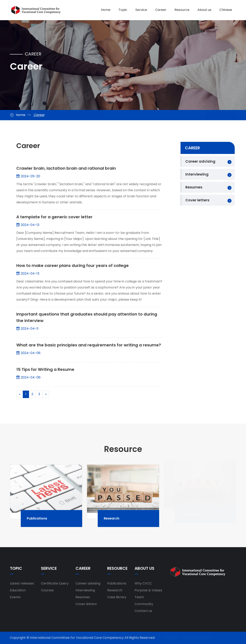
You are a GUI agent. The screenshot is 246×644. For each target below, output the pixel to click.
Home (106, 10)
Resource (182, 10)
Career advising (200, 161)
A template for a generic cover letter (54, 216)
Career (161, 10)
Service (141, 10)
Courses (47, 590)
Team (139, 597)
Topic (123, 10)
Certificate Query (55, 583)
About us (204, 10)
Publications (42, 518)
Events (15, 597)
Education (18, 590)
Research (117, 518)
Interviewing (197, 174)
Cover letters (197, 200)
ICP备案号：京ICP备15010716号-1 (188, 638)
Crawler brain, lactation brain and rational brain (66, 168)
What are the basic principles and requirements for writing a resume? (89, 345)
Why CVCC (143, 583)
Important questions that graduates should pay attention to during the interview (87, 317)
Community (144, 604)
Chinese (226, 10)
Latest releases (22, 583)
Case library (117, 597)
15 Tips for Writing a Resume (45, 369)
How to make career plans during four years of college (73, 265)
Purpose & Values (148, 590)
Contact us (143, 611)
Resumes (194, 187)
